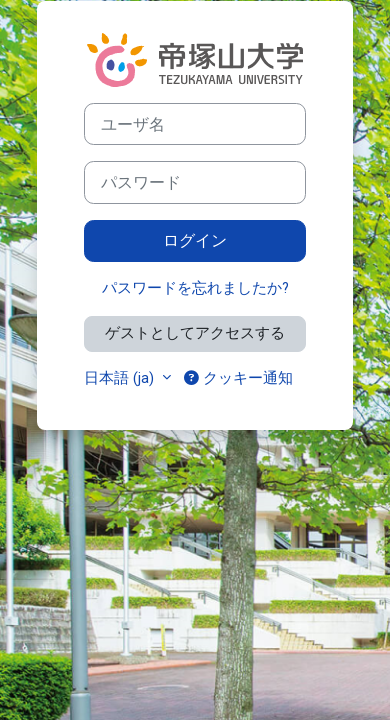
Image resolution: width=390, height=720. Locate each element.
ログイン (195, 240)
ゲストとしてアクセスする (195, 333)
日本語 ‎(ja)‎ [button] (121, 378)
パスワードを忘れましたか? (195, 288)
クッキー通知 (238, 378)
